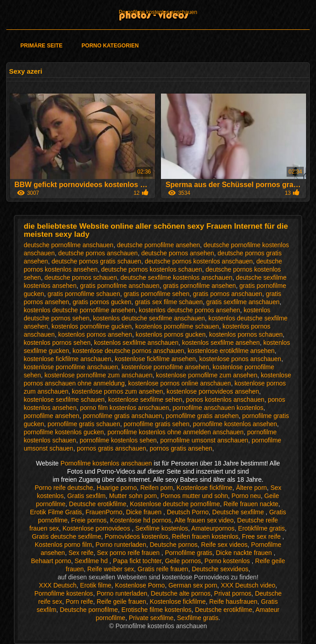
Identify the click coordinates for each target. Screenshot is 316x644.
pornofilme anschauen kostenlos (218, 408)
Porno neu (246, 496)
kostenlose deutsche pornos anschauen (129, 351)
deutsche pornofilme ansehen (159, 245)
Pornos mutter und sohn (194, 496)
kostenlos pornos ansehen (95, 334)
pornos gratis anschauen (111, 448)
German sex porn (193, 585)
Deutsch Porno (188, 512)
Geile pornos (183, 561)
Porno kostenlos (228, 561)
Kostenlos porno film (64, 545)
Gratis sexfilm (87, 496)
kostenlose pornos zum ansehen (118, 391)
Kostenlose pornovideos (97, 528)
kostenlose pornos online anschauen (180, 383)
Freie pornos (89, 520)
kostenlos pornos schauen (246, 334)
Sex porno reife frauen (129, 553)
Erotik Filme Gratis (56, 512)
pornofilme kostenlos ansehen (235, 424)
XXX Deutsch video (248, 585)
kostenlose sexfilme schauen (64, 400)
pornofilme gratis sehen (156, 424)
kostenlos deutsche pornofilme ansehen (79, 310)
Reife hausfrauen (233, 602)
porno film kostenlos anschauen (125, 408)
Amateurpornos (213, 528)
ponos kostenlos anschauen (225, 400)
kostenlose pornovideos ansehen (213, 391)
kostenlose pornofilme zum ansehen (207, 375)
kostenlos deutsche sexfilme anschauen (149, 318)
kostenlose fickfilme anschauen (67, 359)
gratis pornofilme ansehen (200, 286)
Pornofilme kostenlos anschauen (158, 12)
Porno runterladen (121, 545)
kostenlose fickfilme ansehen (155, 359)
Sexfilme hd (92, 561)
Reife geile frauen (122, 602)
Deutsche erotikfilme (98, 504)
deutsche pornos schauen (80, 277)
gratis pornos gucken (102, 302)
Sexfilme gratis (198, 618)
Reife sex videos (224, 545)
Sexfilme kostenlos (162, 528)
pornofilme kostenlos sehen (118, 440)
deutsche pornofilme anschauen (68, 245)
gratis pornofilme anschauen (120, 286)
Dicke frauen (145, 512)
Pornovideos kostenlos (137, 536)
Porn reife (79, 602)
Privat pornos (233, 593)
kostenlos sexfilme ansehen (221, 343)
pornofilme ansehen (51, 416)
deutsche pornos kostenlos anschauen (199, 261)
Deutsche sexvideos (220, 569)
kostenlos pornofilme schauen (177, 326)
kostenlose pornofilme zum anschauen (98, 375)
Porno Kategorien (110, 46)
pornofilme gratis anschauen (123, 416)
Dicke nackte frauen (245, 553)
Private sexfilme (151, 618)
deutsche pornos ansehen (177, 253)
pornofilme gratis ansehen (202, 416)
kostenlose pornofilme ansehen (165, 367)
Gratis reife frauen (163, 569)
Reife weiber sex (111, 569)
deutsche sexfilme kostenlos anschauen (176, 277)
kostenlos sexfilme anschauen (136, 343)
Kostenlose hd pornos (141, 520)
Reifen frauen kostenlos (205, 536)
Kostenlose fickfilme (204, 488)
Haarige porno (117, 488)
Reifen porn (156, 488)
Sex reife (81, 553)
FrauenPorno (104, 512)
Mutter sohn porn (133, 496)
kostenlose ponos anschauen (240, 359)
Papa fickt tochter (137, 561)
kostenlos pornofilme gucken (92, 326)
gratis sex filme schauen (169, 302)
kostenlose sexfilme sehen (145, 400)
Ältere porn (251, 488)
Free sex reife (262, 536)
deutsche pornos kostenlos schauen (152, 269)
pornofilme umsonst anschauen (204, 440)
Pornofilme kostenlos (64, 593)
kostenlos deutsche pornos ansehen (189, 310)
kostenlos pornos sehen (57, 343)
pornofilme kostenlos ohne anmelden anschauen (176, 432)
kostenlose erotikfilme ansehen (231, 351)
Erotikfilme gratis (262, 528)
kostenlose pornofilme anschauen (71, 367)
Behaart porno (51, 561)
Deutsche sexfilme (239, 512)
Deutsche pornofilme (89, 610)
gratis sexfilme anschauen (243, 302)
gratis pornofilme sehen (156, 294)
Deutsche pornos (174, 545)
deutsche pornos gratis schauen (96, 261)
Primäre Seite (41, 46)
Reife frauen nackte (251, 504)
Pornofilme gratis (189, 553)
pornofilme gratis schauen (84, 424)
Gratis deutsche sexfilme (66, 536)
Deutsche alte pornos (181, 593)
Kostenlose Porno (140, 585)
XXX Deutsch (58, 585)
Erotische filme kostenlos (157, 610)
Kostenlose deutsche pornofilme (175, 504)
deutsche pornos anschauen (98, 253)
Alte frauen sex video (204, 520)
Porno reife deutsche (64, 488)
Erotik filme (96, 585)
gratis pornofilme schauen (84, 294)
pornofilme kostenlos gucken (64, 432)
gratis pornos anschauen (228, 294)
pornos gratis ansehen (181, 448)
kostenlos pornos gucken (171, 334)
